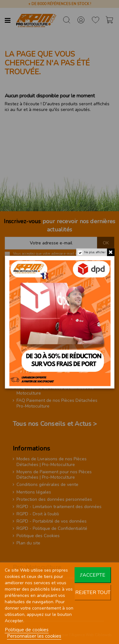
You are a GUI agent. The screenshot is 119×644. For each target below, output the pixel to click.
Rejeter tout (93, 592)
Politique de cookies (27, 630)
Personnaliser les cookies (34, 636)
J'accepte (93, 575)
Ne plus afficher (95, 252)
